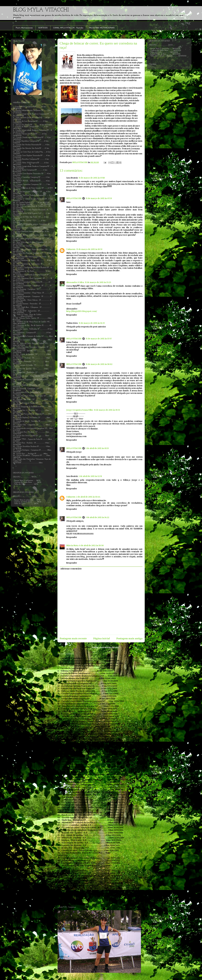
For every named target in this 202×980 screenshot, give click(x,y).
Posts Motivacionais (24, 28)
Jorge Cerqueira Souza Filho (80, 410)
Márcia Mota (72, 546)
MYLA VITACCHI (74, 198)
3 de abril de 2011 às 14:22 (97, 517)
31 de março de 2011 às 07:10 (92, 178)
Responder (72, 190)
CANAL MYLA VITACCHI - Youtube (68, 28)
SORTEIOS (43, 28)
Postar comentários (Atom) (105, 647)
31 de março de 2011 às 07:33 (99, 198)
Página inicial (102, 639)
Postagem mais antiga (129, 639)
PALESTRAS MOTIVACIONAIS (102, 28)
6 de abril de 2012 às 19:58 (91, 546)
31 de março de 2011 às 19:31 (107, 410)
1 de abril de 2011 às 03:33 (97, 448)
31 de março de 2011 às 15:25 (98, 282)
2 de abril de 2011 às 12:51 (90, 476)
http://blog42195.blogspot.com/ (82, 311)
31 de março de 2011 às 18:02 (99, 364)
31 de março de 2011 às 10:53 (89, 249)
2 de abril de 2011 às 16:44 (88, 497)
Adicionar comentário (71, 569)
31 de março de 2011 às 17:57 (99, 339)
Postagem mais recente (73, 639)
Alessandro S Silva (75, 282)
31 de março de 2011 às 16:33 (92, 323)
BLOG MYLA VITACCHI (41, 10)
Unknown (71, 249)
